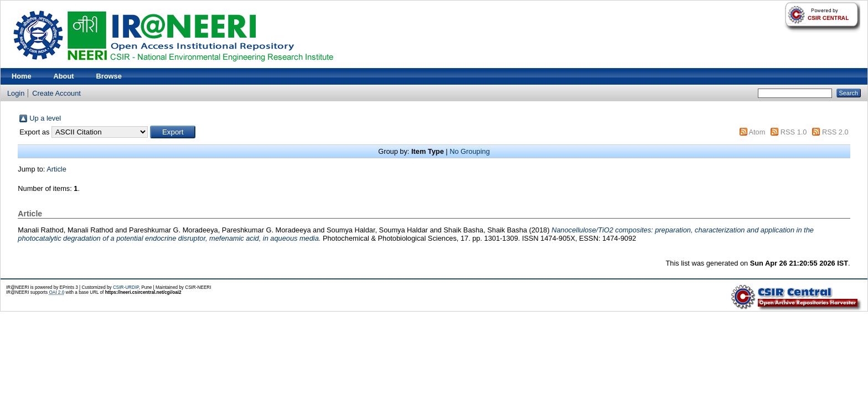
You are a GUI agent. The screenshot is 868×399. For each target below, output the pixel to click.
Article (56, 169)
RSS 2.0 (835, 132)
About (64, 76)
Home (22, 76)
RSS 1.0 (794, 132)
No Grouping (470, 151)
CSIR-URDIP (126, 287)
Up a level (45, 118)
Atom (757, 132)
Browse (109, 76)
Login (16, 93)
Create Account (56, 93)
